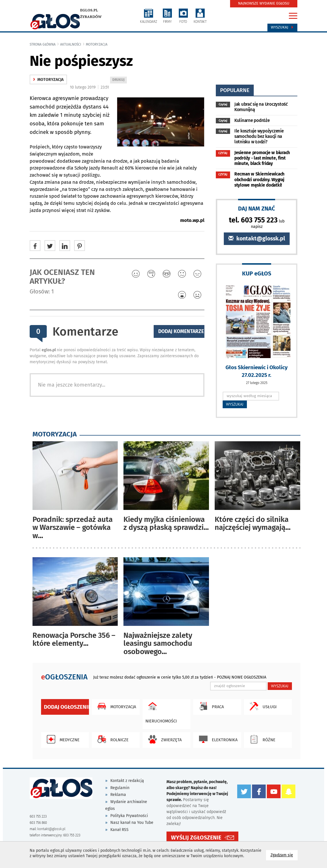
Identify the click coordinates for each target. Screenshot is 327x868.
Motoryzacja (115, 706)
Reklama (118, 795)
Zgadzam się (284, 855)
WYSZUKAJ (235, 404)
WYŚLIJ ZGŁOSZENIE (196, 837)
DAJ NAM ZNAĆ (257, 208)
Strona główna (43, 44)
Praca (210, 706)
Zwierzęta (163, 739)
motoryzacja (97, 44)
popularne (235, 90)
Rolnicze (112, 739)
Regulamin (120, 788)
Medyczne (62, 739)
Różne (261, 739)
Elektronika (217, 739)
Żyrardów (91, 17)
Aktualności (71, 44)
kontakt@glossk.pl (257, 239)
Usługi (262, 706)
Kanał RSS (119, 830)
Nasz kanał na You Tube (132, 823)
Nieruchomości (161, 711)
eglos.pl (89, 10)
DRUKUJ (119, 80)
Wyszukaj (282, 27)
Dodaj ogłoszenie (66, 707)
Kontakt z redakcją (127, 781)
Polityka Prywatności (129, 816)
